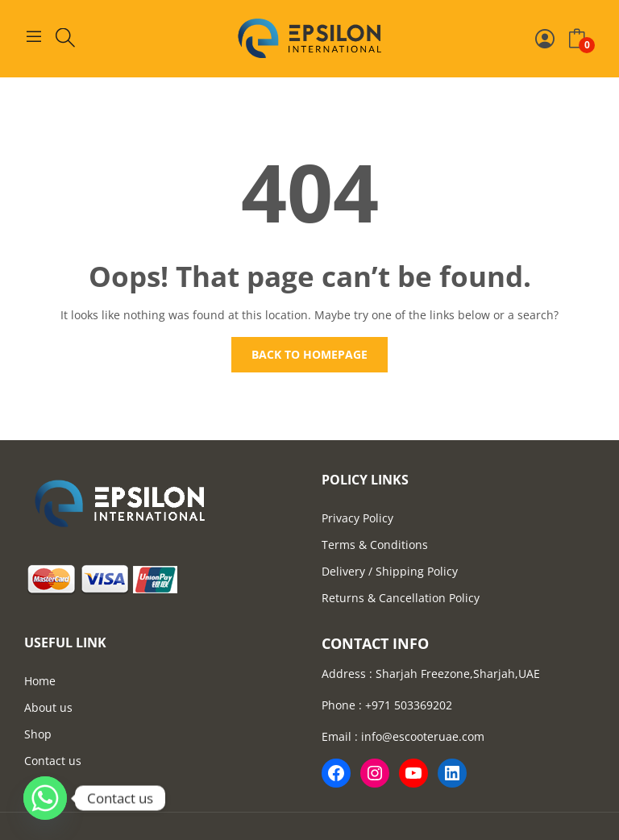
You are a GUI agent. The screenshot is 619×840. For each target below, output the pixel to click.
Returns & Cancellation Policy (401, 598)
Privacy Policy (357, 518)
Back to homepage (309, 354)
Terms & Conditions (375, 545)
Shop (38, 734)
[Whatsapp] (45, 798)
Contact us (53, 761)
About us (48, 707)
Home (40, 681)
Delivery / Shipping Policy (390, 571)
